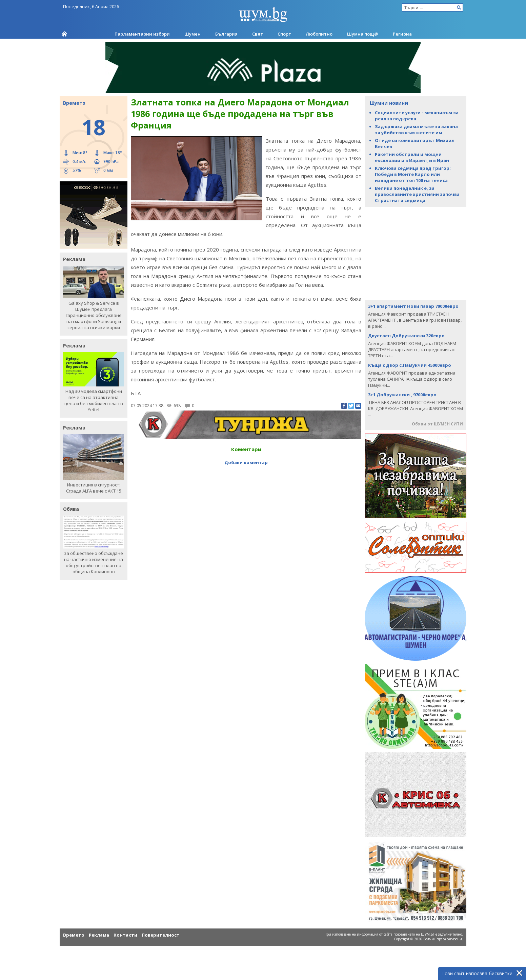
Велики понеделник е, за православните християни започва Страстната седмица (417, 194)
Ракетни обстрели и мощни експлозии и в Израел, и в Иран (412, 157)
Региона (402, 34)
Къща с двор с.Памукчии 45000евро (410, 365)
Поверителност (161, 935)
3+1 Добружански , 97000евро (402, 395)
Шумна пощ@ (363, 34)
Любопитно (319, 34)
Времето (74, 935)
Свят (258, 34)
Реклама (99, 935)
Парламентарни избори (142, 34)
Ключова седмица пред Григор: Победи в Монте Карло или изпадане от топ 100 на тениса (413, 174)
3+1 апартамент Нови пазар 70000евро (413, 306)
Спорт (284, 34)
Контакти (125, 935)
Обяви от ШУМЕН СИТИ (437, 424)
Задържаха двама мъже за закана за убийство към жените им (416, 129)
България (226, 34)
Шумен (193, 34)
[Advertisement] (416, 253)
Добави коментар (246, 462)
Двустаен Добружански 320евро (406, 336)
